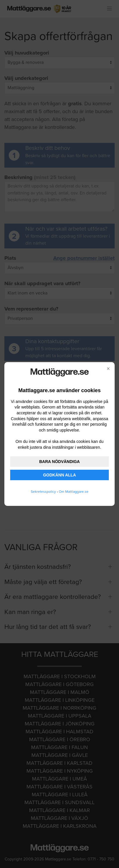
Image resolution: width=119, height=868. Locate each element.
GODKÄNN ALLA (59, 475)
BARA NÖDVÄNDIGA (59, 462)
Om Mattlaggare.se (74, 492)
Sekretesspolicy (43, 492)
